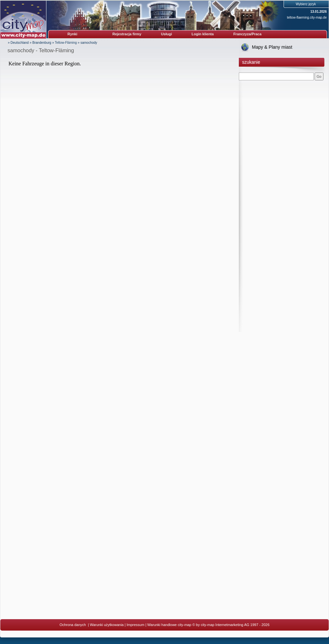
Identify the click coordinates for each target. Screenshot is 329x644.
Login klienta (203, 34)
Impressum (135, 625)
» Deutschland (18, 43)
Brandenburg (42, 43)
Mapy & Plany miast (272, 47)
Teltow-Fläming (66, 43)
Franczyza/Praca (247, 34)
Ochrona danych (73, 625)
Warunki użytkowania (107, 625)
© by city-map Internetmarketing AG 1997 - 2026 (231, 625)
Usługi (167, 34)
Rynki (73, 34)
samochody (89, 43)
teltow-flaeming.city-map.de (307, 17)
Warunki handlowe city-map (169, 625)
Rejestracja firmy (127, 34)
